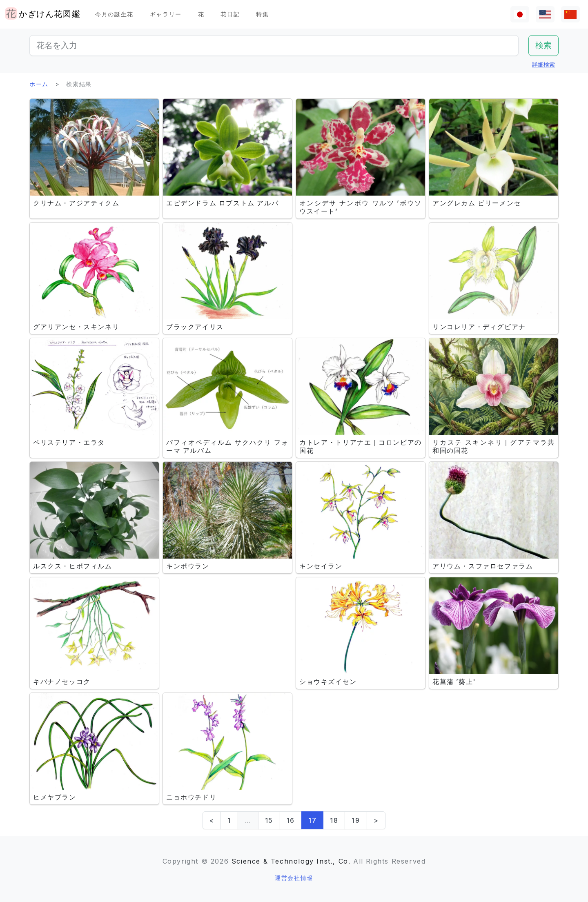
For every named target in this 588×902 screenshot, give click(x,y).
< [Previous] (212, 820)
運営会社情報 (294, 878)
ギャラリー (166, 14)
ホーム (39, 84)
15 (269, 820)
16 (291, 820)
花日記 (230, 14)
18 (334, 820)
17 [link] (312, 820)
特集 (262, 14)
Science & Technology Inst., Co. (291, 861)
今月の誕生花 (114, 14)
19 (356, 820)
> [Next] (376, 820)
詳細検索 (543, 64)
